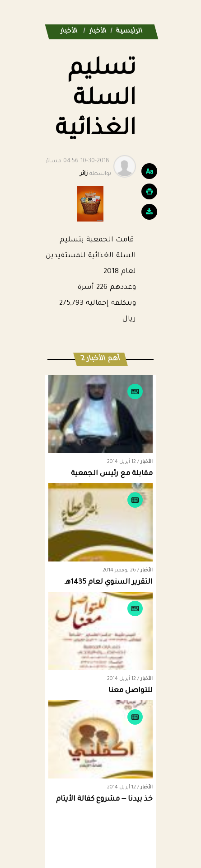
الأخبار (98, 32)
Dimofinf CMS (109, 836)
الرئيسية (130, 32)
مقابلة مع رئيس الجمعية (112, 474)
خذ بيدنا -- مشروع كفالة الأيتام (104, 800)
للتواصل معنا (131, 691)
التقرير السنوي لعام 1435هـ (109, 583)
